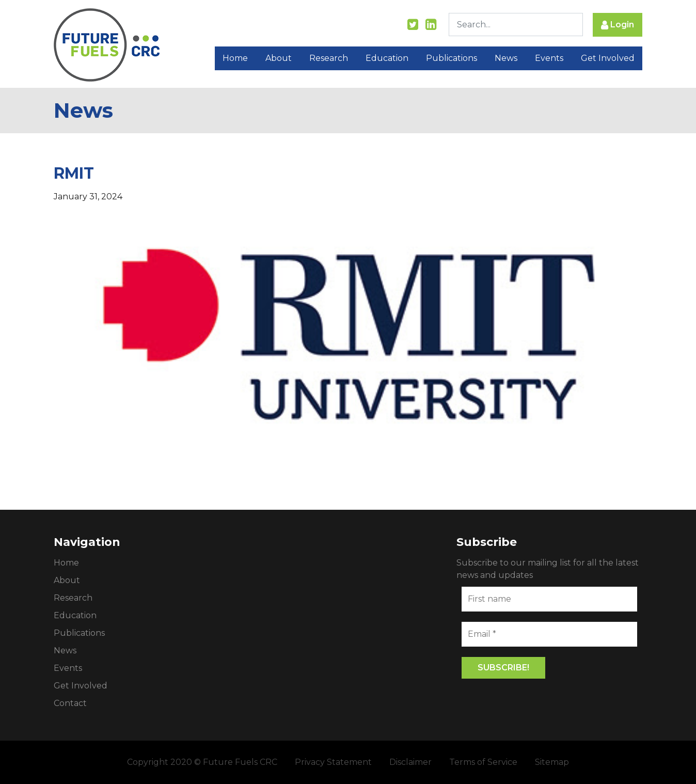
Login (618, 25)
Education (387, 58)
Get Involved (608, 58)
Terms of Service (483, 762)
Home (235, 58)
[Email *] (549, 634)
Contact (70, 703)
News (506, 58)
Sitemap (552, 762)
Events (549, 58)
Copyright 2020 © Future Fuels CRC (202, 762)
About (279, 58)
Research (329, 58)
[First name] (549, 599)
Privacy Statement (333, 762)
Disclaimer (410, 762)
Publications (452, 58)
